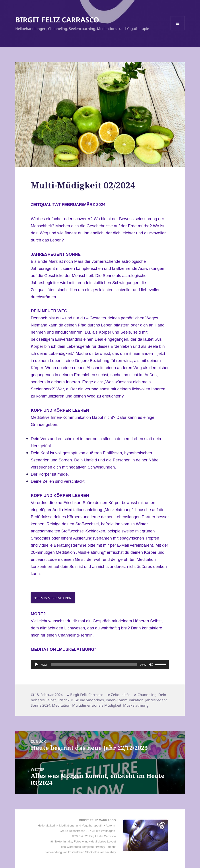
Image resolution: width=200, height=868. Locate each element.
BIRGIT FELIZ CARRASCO (57, 20)
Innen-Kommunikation (125, 700)
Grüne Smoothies (89, 700)
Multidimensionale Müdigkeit (97, 705)
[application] (100, 664)
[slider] (94, 664)
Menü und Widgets (178, 30)
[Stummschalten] (151, 664)
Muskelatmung (136, 705)
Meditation (61, 705)
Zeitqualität (120, 695)
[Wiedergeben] (37, 664)
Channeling (147, 695)
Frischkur (65, 700)
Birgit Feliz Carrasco (87, 695)
